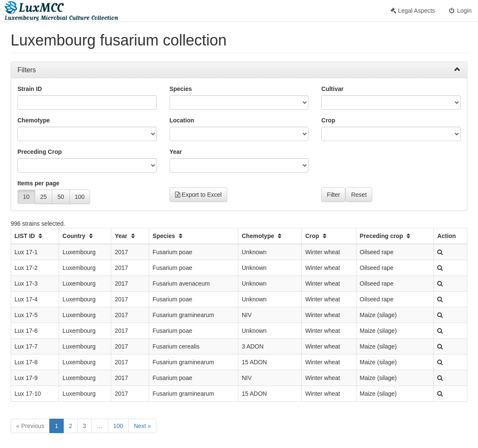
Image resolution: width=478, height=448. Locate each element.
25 (44, 197)
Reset (359, 195)
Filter (333, 195)
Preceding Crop (40, 152)
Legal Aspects (413, 11)
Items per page (38, 183)
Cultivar (332, 89)
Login (460, 11)
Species (181, 89)
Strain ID (30, 89)
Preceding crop (386, 236)
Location (182, 120)
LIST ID (29, 236)
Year (176, 152)
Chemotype (34, 120)
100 (80, 197)
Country (79, 236)
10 (26, 197)
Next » (142, 426)
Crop (328, 120)
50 (61, 197)
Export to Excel (198, 195)
